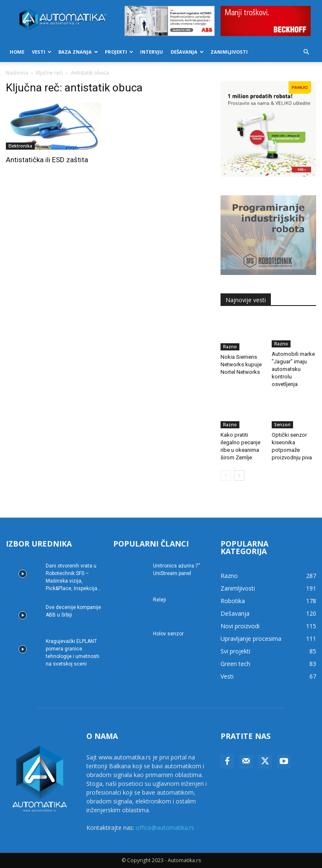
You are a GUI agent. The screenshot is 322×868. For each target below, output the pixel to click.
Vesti (42, 52)
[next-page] (239, 475)
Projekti (119, 52)
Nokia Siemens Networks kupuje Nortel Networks (241, 364)
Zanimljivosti (229, 52)
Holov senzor (168, 634)
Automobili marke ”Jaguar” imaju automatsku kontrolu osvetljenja (293, 369)
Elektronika (20, 146)
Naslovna (17, 73)
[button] (306, 52)
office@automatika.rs (165, 828)
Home (17, 52)
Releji (160, 600)
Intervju (152, 52)
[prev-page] (226, 475)
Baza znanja (78, 52)
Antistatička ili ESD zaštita (47, 160)
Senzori (282, 425)
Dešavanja (187, 52)
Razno (230, 347)
